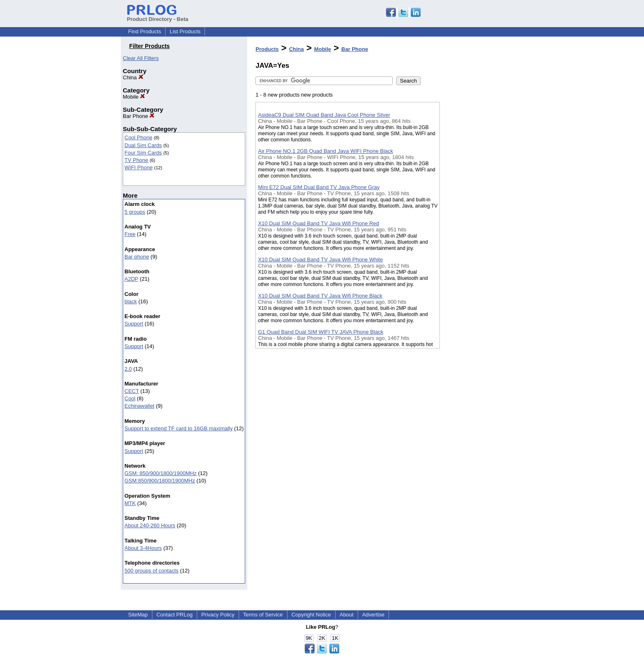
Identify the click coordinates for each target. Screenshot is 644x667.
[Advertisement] (481, 213)
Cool (130, 398)
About (347, 615)
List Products (185, 31)
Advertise (373, 615)
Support (134, 324)
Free (130, 234)
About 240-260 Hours (150, 525)
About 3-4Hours (143, 548)
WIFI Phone (139, 167)
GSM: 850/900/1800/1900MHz (161, 473)
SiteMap (138, 615)
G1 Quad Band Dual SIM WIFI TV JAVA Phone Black (321, 332)
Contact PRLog (175, 615)
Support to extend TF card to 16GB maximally (179, 428)
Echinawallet (139, 406)
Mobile (134, 97)
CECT (132, 391)
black (131, 301)
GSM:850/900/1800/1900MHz (160, 481)
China (133, 77)
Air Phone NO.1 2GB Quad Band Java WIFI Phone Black (325, 151)
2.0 (128, 369)
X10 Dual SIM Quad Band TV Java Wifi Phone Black (320, 296)
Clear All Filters (141, 58)
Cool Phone (138, 137)
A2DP (131, 279)
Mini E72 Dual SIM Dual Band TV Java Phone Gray (319, 187)
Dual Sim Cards (143, 145)
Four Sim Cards (143, 153)
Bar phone (137, 257)
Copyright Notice (311, 615)
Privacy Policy (218, 615)
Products (267, 49)
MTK (130, 503)
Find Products (145, 31)
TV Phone (136, 160)
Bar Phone (139, 116)
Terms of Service (263, 615)
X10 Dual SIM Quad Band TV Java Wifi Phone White (320, 260)
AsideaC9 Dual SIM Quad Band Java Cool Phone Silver (324, 115)
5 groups (135, 212)
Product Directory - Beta (158, 16)
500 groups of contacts (152, 571)
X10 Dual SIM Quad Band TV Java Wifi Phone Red (319, 223)
